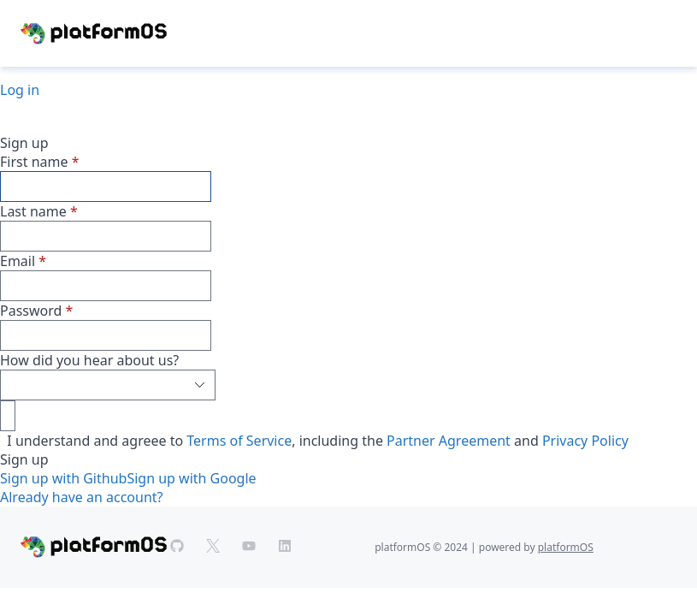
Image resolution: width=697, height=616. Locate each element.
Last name (33, 211)
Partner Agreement (449, 441)
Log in (20, 90)
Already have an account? (82, 497)
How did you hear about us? (89, 360)
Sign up (24, 459)
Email (18, 261)
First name (34, 162)
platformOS (566, 547)
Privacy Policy (585, 441)
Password (31, 311)
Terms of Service (239, 441)
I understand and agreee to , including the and (314, 441)
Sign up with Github (63, 478)
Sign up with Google (191, 478)
